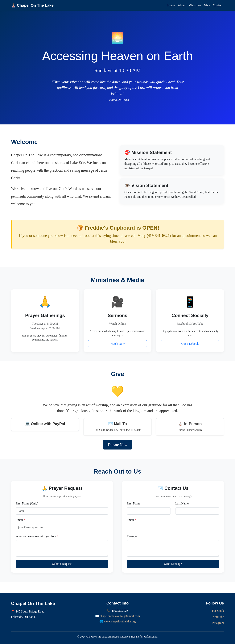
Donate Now (117, 445)
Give (207, 5)
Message (132, 536)
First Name (134, 503)
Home (171, 5)
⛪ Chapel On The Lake (32, 5)
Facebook (218, 611)
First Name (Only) (27, 503)
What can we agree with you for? (37, 536)
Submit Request (62, 564)
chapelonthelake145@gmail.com (120, 616)
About (182, 5)
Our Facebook (190, 344)
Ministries (195, 5)
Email (20, 520)
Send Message (173, 564)
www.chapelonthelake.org (120, 621)
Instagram (218, 623)
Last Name (182, 503)
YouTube (218, 617)
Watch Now (117, 344)
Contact (218, 5)
